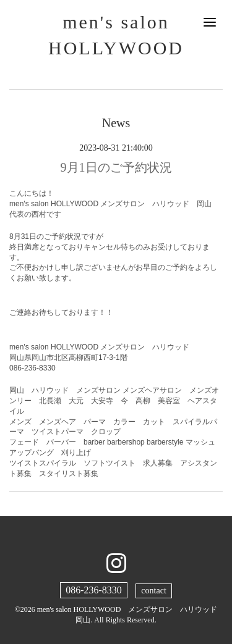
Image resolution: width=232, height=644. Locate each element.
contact (153, 591)
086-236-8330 (94, 590)
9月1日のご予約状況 (116, 167)
